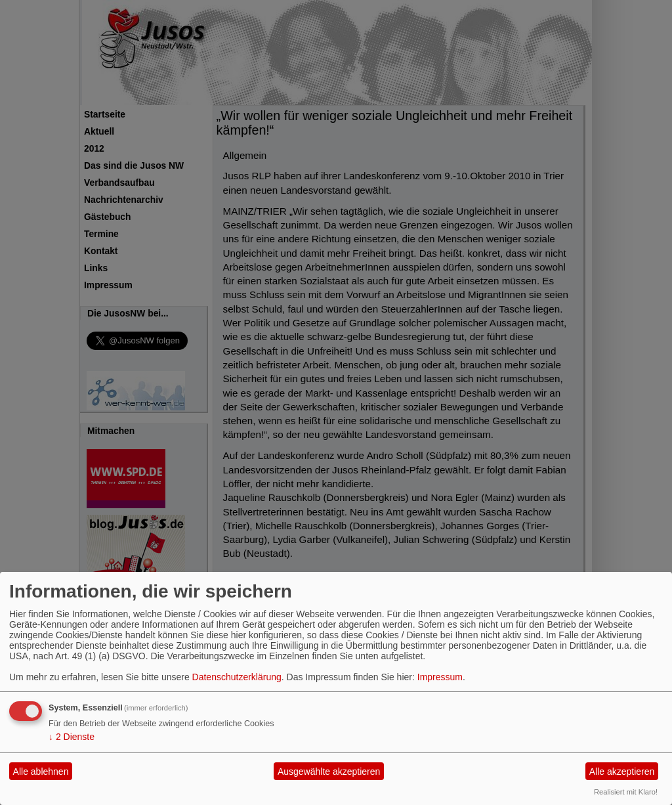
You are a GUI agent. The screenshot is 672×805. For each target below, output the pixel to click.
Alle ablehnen (41, 772)
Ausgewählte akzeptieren (329, 772)
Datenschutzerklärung (237, 677)
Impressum (440, 677)
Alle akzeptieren (622, 772)
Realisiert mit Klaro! (626, 792)
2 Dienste (72, 737)
